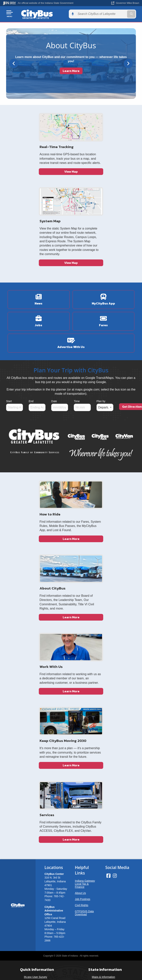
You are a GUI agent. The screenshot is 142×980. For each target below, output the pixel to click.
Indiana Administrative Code (103, 787)
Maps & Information (103, 767)
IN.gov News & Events (103, 774)
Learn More (71, 70)
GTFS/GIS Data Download (84, 703)
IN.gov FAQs (35, 794)
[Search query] (119, 14)
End (31, 331)
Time (77, 331)
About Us (80, 683)
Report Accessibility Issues (70, 829)
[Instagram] (115, 665)
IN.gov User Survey (35, 767)
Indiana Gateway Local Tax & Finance (85, 674)
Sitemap (35, 787)
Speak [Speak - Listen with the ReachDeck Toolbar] (69, 839)
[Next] (128, 63)
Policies (36, 780)
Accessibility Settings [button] (69, 822)
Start (9, 331)
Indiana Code (103, 780)
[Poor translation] (9, 872)
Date (54, 331)
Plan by (101, 331)
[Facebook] (108, 665)
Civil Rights (82, 695)
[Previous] (14, 63)
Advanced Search (35, 774)
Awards (103, 794)
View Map (39, 192)
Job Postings (83, 689)
